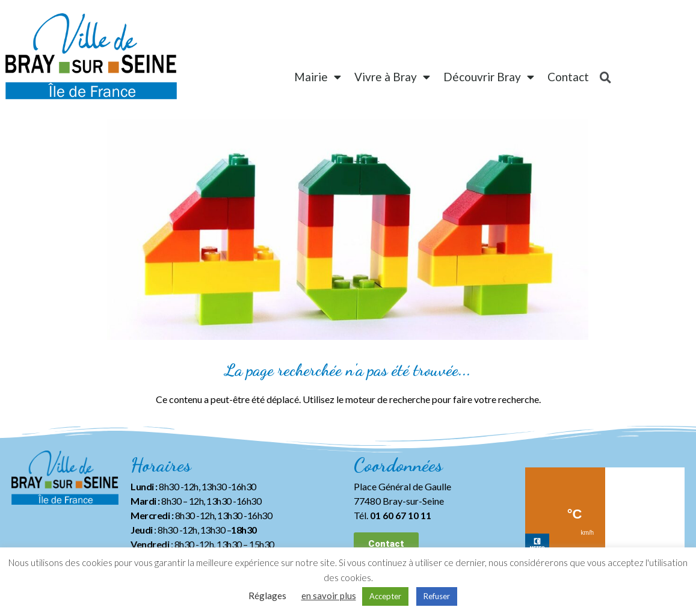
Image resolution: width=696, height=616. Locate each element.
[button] (386, 544)
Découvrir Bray (489, 77)
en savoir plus (329, 596)
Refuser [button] (437, 596)
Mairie (318, 77)
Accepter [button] (385, 596)
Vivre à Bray (392, 77)
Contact (568, 77)
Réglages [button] (267, 596)
